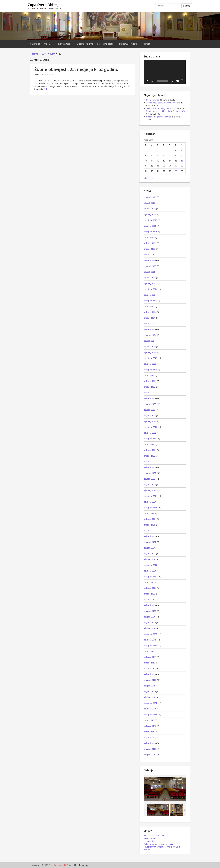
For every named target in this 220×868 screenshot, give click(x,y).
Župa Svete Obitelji (44, 5)
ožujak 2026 (150, 203)
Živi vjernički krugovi (129, 44)
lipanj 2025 (149, 255)
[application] (165, 72)
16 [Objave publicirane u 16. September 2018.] (182, 161)
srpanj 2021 (149, 525)
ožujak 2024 (150, 341)
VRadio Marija (150, 838)
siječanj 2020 (150, 628)
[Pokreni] (147, 81)
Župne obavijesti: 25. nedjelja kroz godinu (76, 69)
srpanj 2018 (149, 732)
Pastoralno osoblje (106, 44)
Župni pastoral (65, 44)
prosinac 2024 (151, 289)
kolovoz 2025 (150, 243)
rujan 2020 (149, 582)
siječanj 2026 (150, 214)
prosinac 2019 (151, 634)
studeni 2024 (150, 295)
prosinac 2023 (151, 358)
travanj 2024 (150, 335)
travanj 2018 (150, 749)
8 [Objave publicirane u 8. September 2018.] (175, 156)
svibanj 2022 (150, 467)
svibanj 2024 (150, 329)
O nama (49, 44)
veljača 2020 (150, 622)
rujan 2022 (149, 444)
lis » (151, 178)
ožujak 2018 (150, 755)
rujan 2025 (149, 237)
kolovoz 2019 (150, 657)
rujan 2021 (149, 513)
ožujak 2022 (150, 479)
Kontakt (146, 44)
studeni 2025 (150, 226)
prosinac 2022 (151, 427)
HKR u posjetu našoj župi (158, 108)
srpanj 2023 (149, 387)
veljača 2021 (150, 554)
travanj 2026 (150, 197)
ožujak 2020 (150, 617)
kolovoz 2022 (150, 450)
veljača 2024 (150, 347)
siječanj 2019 (150, 697)
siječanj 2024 (150, 352)
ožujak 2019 (150, 686)
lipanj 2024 (149, 324)
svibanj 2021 (150, 536)
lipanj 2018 (149, 737)
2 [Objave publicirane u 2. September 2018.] (181, 150)
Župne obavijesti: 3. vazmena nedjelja (163, 103)
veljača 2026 (150, 209)
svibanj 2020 (150, 605)
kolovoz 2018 (150, 726)
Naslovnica (35, 44)
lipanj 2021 (149, 531)
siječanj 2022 (150, 490)
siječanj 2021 (150, 559)
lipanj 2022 (149, 462)
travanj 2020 (150, 611)
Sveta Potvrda (153, 100)
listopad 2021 (150, 508)
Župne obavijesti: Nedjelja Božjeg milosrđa (166, 111)
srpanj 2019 (149, 663)
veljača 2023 (150, 416)
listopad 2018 (150, 714)
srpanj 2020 (149, 594)
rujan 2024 (149, 306)
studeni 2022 (150, 433)
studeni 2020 (150, 571)
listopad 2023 (150, 370)
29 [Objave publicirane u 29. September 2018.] (176, 171)
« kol (146, 178)
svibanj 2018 (150, 743)
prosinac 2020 (151, 565)
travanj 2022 (150, 473)
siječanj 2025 (150, 283)
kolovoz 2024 (150, 312)
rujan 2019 (149, 651)
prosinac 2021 (151, 496)
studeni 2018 (150, 709)
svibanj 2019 (150, 674)
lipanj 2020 (149, 599)
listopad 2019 (150, 645)
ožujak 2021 (150, 548)
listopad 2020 (150, 576)
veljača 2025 (150, 278)
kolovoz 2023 (150, 381)
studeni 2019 (150, 640)
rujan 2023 (149, 375)
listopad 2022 (150, 439)
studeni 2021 (150, 502)
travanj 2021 (150, 542)
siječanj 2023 (150, 421)
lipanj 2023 (149, 393)
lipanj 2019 (149, 668)
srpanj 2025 (149, 249)
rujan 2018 (149, 720)
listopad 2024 (150, 301)
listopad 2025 (150, 232)
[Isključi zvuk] (177, 81)
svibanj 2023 (150, 398)
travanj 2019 (150, 680)
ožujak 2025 (150, 272)
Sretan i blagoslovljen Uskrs (159, 117)
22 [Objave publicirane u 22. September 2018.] (176, 166)
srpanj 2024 (149, 318)
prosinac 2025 (151, 220)
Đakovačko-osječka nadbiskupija (159, 844)
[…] (45, 89)
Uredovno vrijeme (85, 44)
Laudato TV (149, 841)
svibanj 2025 (150, 260)
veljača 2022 (150, 485)
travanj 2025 (150, 266)
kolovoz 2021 (150, 519)
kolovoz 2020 (150, 588)
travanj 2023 (150, 404)
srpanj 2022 (149, 456)
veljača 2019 (150, 691)
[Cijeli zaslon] (182, 81)
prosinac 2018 (151, 703)
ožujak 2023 (150, 410)
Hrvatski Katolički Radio (154, 836)
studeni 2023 (150, 364)
